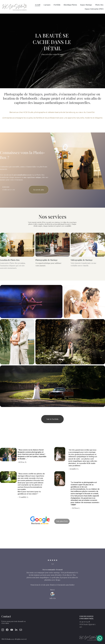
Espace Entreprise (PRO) (94, 9)
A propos (47, 5)
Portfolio (57, 5)
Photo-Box (99, 5)
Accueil (38, 5)
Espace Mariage (86, 5)
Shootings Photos (70, 5)
